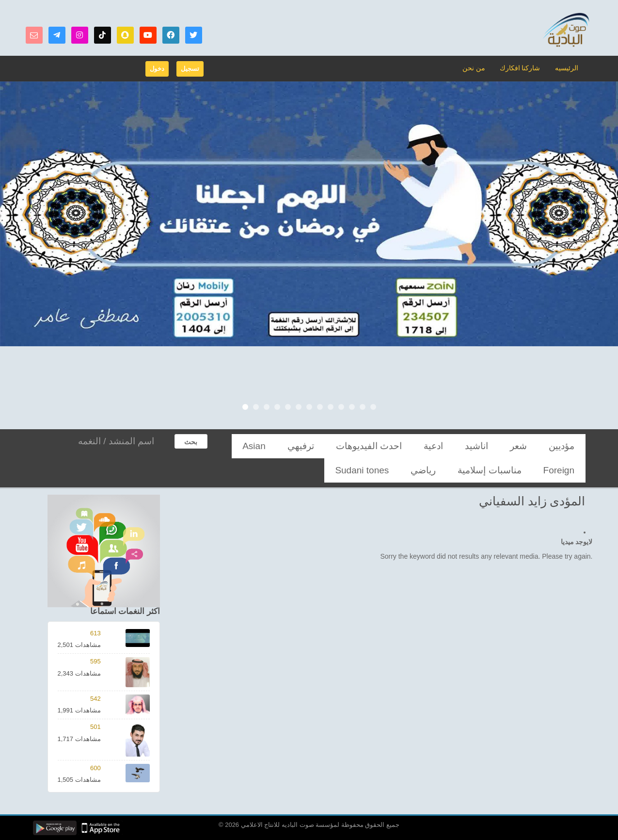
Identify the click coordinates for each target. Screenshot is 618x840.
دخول (157, 69)
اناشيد (511, 446)
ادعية (481, 446)
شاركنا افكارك (523, 68)
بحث (191, 442)
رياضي (570, 470)
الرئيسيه (567, 68)
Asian (358, 446)
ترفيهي (390, 446)
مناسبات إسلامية (278, 446)
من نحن (479, 68)
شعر (539, 446)
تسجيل (190, 69)
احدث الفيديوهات (436, 446)
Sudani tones (528, 470)
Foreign (325, 446)
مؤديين (569, 446)
